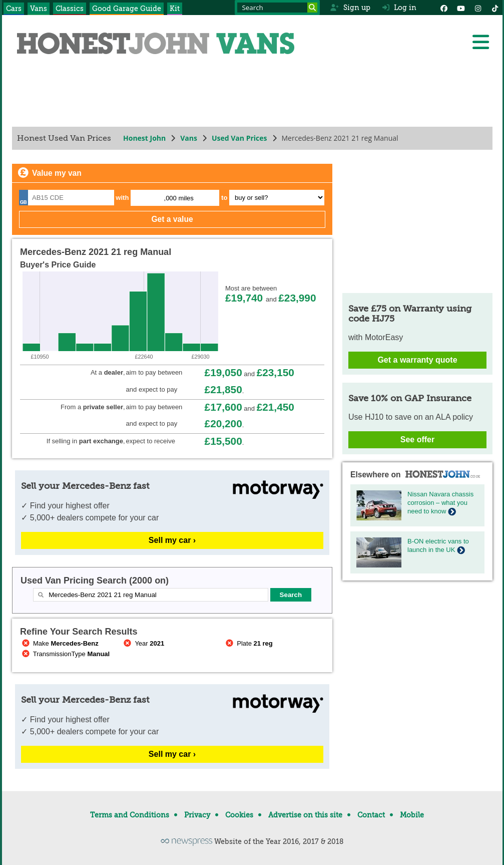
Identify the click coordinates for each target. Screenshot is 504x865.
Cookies (239, 815)
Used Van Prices (239, 138)
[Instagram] (478, 8)
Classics (70, 9)
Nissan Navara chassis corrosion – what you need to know (440, 503)
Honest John (144, 138)
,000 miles (178, 198)
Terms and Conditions (130, 815)
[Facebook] (444, 8)
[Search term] (277, 8)
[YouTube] (461, 8)
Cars (14, 9)
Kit (175, 9)
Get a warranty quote (417, 360)
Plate (248, 643)
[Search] (312, 8)
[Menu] (480, 42)
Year (143, 643)
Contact (371, 815)
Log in (399, 8)
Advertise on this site (305, 815)
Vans (39, 9)
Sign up (350, 8)
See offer (417, 440)
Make (59, 643)
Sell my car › (172, 540)
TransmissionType (65, 654)
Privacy (197, 815)
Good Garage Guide (127, 9)
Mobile (412, 815)
